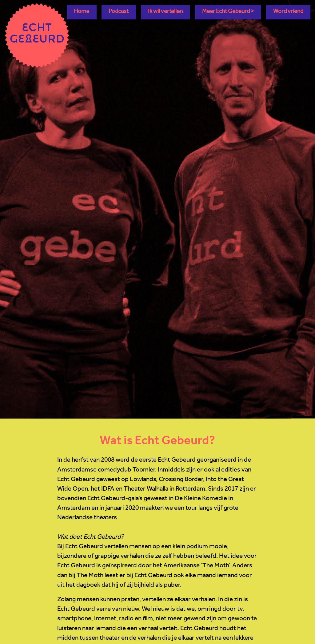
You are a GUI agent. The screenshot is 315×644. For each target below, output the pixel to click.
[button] (228, 12)
